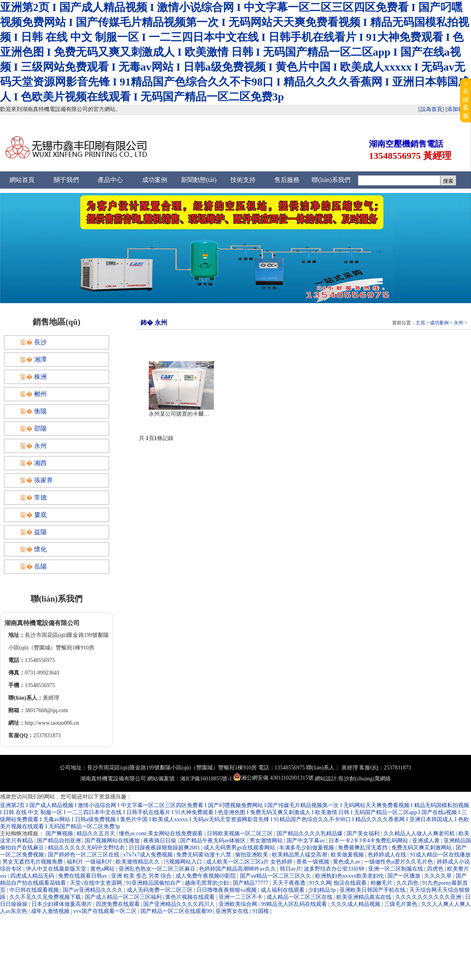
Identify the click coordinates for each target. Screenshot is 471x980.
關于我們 (66, 180)
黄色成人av (347, 862)
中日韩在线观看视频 (35, 890)
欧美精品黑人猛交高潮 (300, 855)
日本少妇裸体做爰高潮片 (62, 904)
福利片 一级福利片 (90, 862)
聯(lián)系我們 (331, 180)
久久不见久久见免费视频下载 (46, 897)
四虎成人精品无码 (33, 876)
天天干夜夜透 (290, 883)
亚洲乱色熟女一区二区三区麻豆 (158, 869)
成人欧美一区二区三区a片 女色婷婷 (250, 862)
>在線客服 (466, 100)
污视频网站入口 (184, 862)
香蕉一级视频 (314, 862)
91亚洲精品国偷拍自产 (154, 883)
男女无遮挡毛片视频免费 (33, 862)
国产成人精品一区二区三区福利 (124, 897)
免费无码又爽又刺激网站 (422, 848)
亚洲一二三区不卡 (241, 897)
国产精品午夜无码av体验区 (214, 841)
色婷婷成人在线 (388, 855)
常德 (40, 497)
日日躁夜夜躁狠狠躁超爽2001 (165, 848)
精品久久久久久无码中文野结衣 (87, 848)
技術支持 (243, 180)
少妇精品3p (323, 890)
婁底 (40, 515)
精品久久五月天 (97, 834)
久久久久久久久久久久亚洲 (429, 897)
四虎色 (436, 869)
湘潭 (40, 359)
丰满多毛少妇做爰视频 (307, 848)
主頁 (420, 323)
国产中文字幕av (306, 841)
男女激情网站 (267, 841)
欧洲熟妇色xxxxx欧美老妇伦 (350, 876)
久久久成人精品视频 (356, 904)
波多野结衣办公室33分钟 (335, 869)
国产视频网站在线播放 (113, 841)
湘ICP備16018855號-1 (206, 779)
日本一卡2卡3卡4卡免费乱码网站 (369, 841)
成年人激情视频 (51, 911)
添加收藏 (458, 109)
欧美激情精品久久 (139, 862)
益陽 (40, 532)
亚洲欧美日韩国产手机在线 (373, 890)
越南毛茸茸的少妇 (208, 883)
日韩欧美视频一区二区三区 (241, 834)
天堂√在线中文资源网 (97, 883)
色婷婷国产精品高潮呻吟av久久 (238, 869)
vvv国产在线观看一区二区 (106, 911)
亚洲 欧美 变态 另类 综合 (142, 876)
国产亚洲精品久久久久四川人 (180, 904)
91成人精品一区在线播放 (440, 855)
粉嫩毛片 (382, 883)
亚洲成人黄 (427, 841)
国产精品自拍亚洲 (60, 841)
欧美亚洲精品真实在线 (365, 897)
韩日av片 (291, 869)
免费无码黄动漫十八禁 (204, 855)
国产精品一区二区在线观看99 (177, 911)
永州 (458, 323)
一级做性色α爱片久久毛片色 (399, 862)
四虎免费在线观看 (119, 904)
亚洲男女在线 (233, 911)
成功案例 (155, 180)
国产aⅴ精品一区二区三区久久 (276, 876)
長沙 (40, 342)
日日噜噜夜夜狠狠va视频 (227, 890)
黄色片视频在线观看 (191, 897)
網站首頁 (22, 180)
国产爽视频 (60, 834)
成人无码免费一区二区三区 (161, 890)
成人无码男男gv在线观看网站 (240, 848)
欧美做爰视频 (348, 855)
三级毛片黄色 (402, 904)
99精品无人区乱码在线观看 (295, 904)
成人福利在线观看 (283, 890)
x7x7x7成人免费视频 (149, 855)
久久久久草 (439, 876)
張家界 (44, 480)
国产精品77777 (251, 883)
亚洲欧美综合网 (239, 904)
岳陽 (40, 566)
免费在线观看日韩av (83, 876)
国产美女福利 (364, 834)
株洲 (40, 377)
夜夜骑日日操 (161, 841)
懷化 (40, 549)
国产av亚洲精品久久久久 (94, 890)
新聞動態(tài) (199, 180)
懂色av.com (132, 834)
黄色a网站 (103, 869)
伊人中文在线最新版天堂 (57, 869)
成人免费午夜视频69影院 (206, 876)
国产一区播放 (405, 876)
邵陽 (40, 428)
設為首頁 (431, 109)
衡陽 (40, 411)
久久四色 (408, 883)
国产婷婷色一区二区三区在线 (84, 855)
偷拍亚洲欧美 (252, 855)
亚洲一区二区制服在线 (396, 869)
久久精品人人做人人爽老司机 (420, 834)
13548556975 (395, 156)
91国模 (261, 911)
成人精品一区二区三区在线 (300, 897)
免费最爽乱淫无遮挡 (363, 848)
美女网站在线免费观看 (176, 834)
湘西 (40, 463)
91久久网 (320, 883)
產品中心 (110, 180)
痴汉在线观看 (351, 883)
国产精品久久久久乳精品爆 (310, 834)
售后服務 (287, 180)
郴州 (40, 394)
